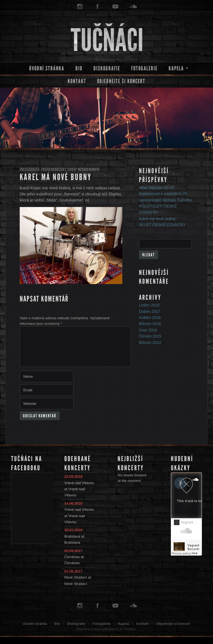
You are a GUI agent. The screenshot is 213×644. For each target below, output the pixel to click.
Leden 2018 (149, 305)
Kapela (176, 68)
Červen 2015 (150, 336)
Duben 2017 (149, 311)
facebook (98, 7)
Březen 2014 (150, 343)
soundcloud (133, 7)
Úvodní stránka (47, 68)
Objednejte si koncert (121, 81)
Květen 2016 (150, 318)
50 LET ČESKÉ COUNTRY (162, 225)
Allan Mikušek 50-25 (156, 188)
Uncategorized (30, 169)
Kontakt (77, 81)
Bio (79, 68)
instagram (80, 7)
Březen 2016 (150, 324)
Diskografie (107, 68)
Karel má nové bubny (56, 177)
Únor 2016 (148, 330)
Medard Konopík (89, 169)
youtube (115, 7)
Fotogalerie (144, 68)
